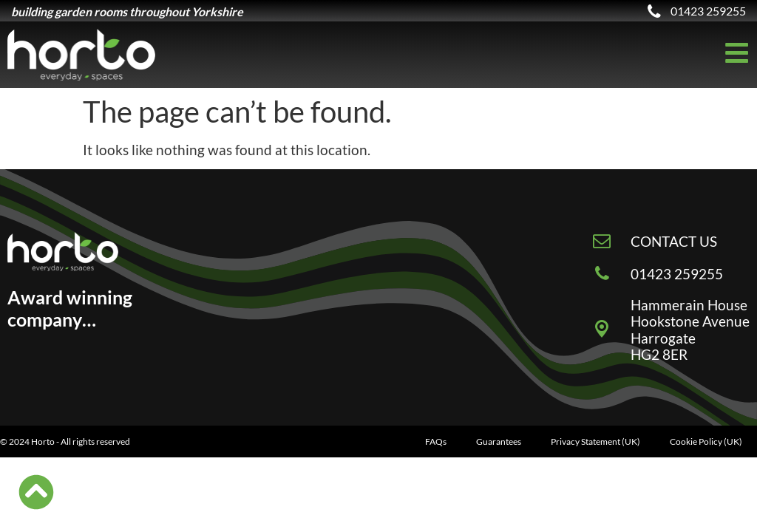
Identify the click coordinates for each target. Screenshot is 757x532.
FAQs (436, 441)
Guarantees (499, 441)
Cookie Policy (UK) (706, 441)
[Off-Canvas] (737, 53)
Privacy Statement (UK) (595, 441)
